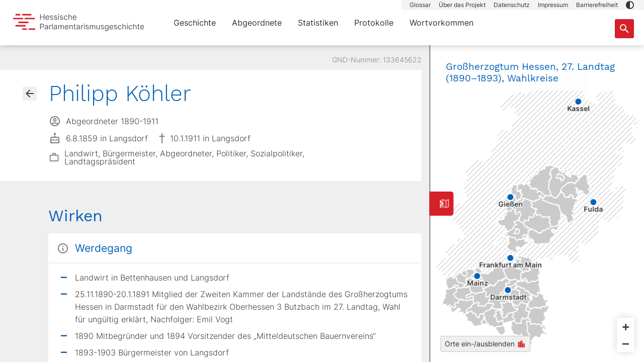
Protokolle (374, 23)
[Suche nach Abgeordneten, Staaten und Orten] (624, 29)
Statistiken (318, 23)
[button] (630, 5)
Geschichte (195, 23)
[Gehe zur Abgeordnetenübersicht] (30, 94)
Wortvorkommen (441, 23)
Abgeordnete (257, 23)
